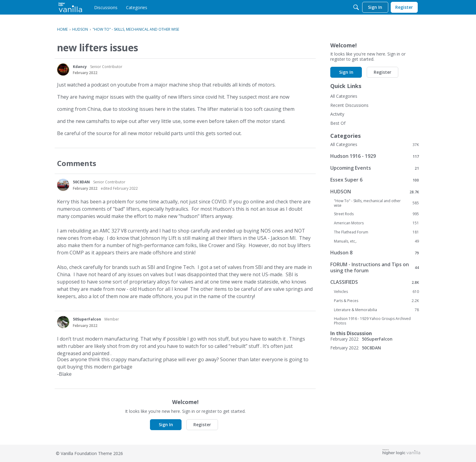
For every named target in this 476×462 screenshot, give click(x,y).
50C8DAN (81, 182)
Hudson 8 (375, 253)
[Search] (356, 7)
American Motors (376, 223)
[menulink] (106, 7)
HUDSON (375, 192)
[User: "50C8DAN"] (63, 185)
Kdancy (80, 67)
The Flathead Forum (376, 232)
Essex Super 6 (375, 180)
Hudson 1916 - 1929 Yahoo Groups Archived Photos (372, 321)
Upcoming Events (375, 168)
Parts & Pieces (376, 301)
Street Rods (376, 214)
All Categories (344, 96)
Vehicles (376, 292)
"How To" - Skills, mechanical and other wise (376, 203)
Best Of (338, 123)
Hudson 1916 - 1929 (375, 156)
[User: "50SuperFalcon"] (63, 322)
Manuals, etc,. (376, 241)
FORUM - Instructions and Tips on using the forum (375, 267)
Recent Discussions (349, 105)
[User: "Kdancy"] (63, 70)
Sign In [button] (166, 425)
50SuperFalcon (87, 319)
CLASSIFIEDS (375, 282)
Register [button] (202, 425)
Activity (337, 114)
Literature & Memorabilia (376, 310)
